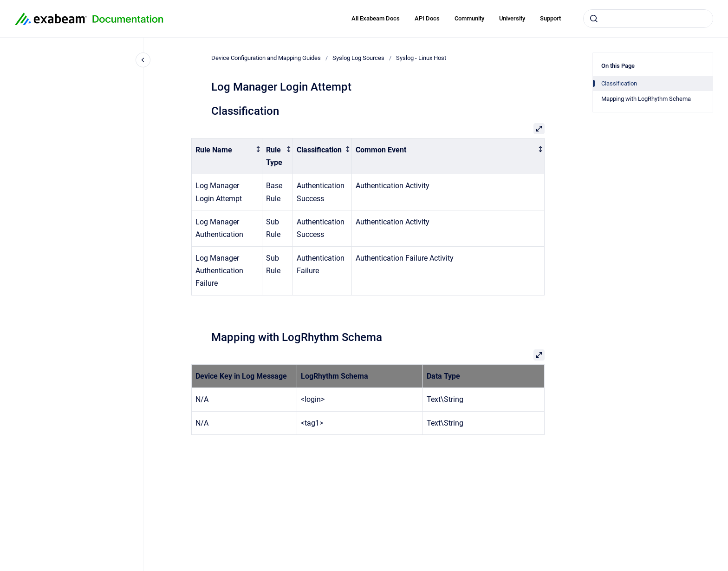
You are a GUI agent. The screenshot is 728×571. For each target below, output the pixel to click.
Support (550, 18)
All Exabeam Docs (376, 18)
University (512, 18)
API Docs (427, 18)
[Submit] (594, 19)
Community (469, 18)
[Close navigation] (143, 60)
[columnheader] (227, 156)
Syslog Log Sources (358, 58)
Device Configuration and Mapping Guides (266, 58)
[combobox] (648, 19)
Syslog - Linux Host (421, 58)
